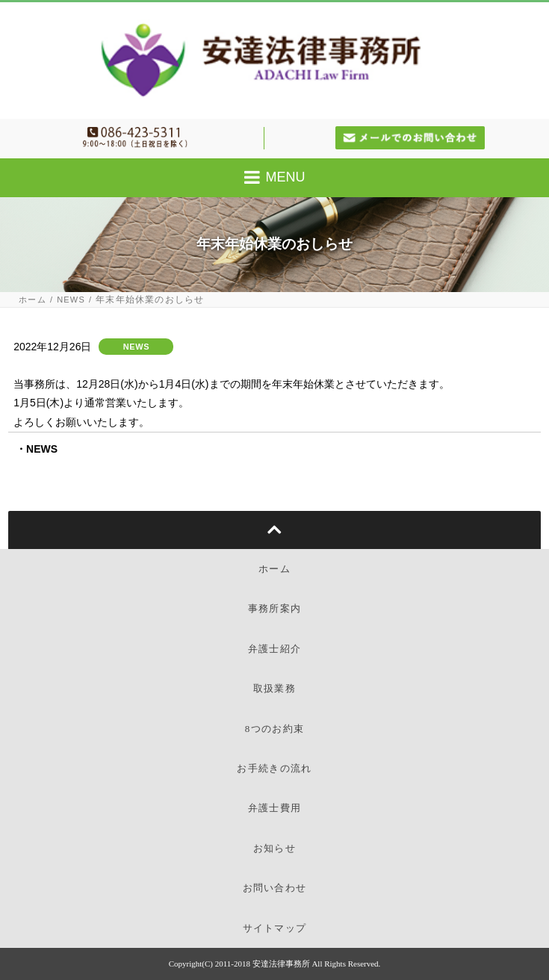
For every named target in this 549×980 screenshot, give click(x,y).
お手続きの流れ (274, 768)
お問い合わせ (275, 888)
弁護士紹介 (275, 649)
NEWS (71, 300)
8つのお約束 (274, 729)
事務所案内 (275, 608)
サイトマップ (275, 928)
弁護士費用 (275, 808)
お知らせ (274, 848)
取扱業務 (274, 688)
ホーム (32, 300)
